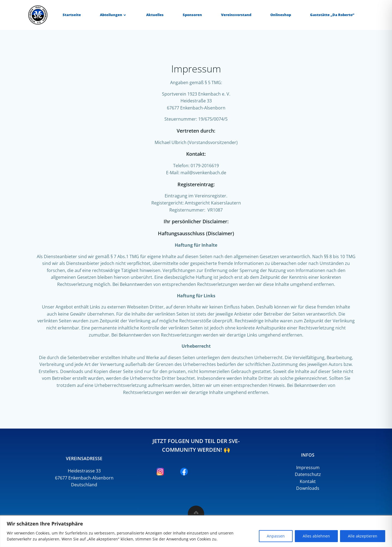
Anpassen (276, 536)
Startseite (72, 15)
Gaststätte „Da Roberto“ (332, 15)
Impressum (308, 467)
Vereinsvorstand (236, 15)
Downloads (308, 488)
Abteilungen (114, 15)
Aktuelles (155, 15)
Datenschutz (308, 474)
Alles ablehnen (316, 536)
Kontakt (308, 481)
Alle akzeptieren (363, 536)
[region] (196, 531)
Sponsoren (192, 15)
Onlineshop (281, 15)
